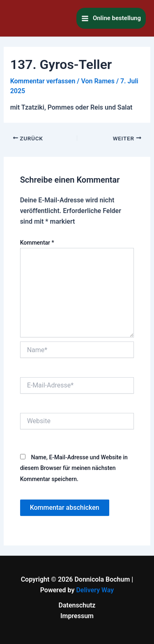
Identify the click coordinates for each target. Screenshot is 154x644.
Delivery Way (95, 590)
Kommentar (37, 243)
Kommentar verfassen (43, 81)
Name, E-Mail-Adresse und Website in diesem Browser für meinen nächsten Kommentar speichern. (74, 468)
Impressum (77, 616)
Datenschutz (77, 605)
